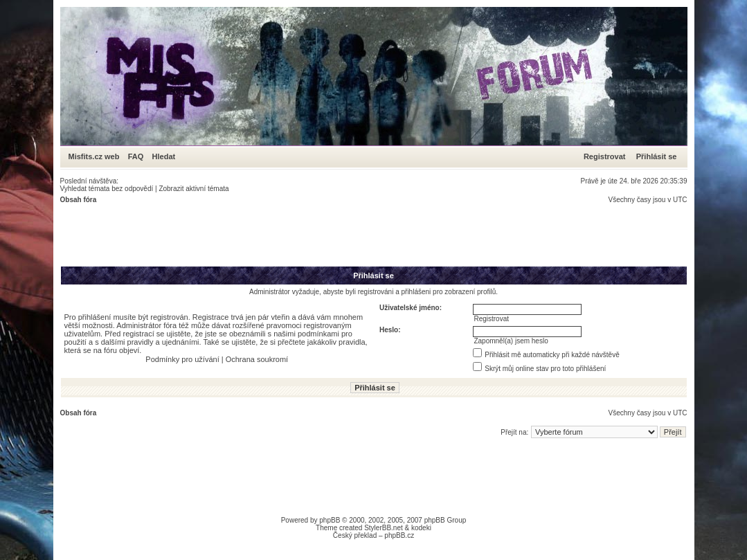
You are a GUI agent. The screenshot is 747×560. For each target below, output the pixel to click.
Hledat (164, 156)
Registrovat (605, 156)
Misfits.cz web (97, 156)
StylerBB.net (384, 528)
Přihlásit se (657, 156)
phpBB (330, 520)
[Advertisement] (312, 235)
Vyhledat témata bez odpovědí (107, 189)
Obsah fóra (79, 200)
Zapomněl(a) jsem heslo (511, 341)
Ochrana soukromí (257, 359)
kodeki (421, 528)
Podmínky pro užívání (182, 359)
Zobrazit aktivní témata (193, 189)
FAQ (136, 156)
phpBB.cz (399, 535)
